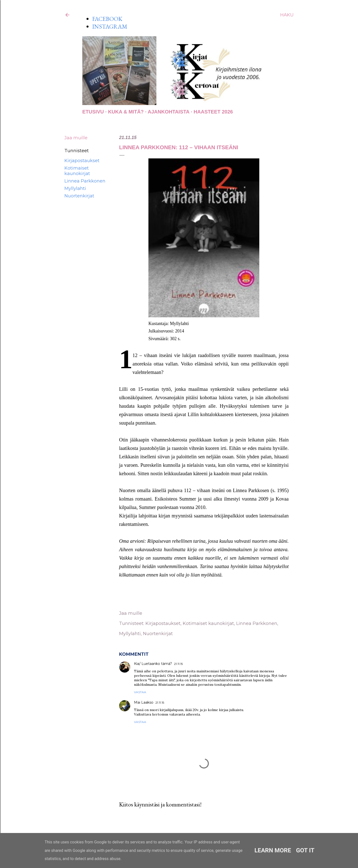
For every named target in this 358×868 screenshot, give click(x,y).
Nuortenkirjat (79, 196)
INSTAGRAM (110, 26)
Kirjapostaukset (82, 161)
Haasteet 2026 (213, 112)
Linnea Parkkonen (85, 181)
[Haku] (287, 15)
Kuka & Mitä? (126, 112)
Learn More (273, 850)
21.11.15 (178, 664)
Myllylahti (75, 188)
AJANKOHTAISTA (169, 112)
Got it (305, 850)
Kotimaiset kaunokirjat (77, 171)
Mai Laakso (144, 702)
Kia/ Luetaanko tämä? (153, 664)
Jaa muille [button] (76, 138)
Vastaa (140, 692)
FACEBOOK (107, 19)
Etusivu (93, 112)
